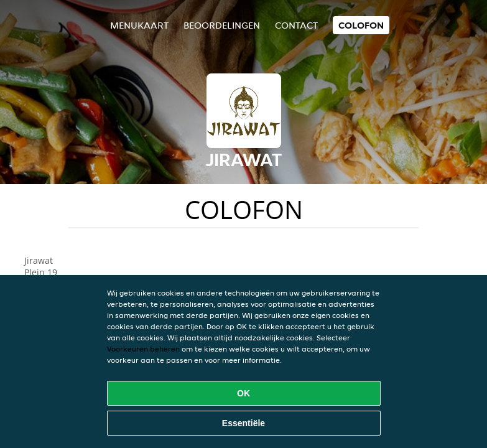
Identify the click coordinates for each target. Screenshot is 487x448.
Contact (296, 25)
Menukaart (139, 25)
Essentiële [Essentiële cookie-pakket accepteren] (243, 423)
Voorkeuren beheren (143, 349)
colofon (361, 25)
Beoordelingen (222, 25)
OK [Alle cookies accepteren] (243, 393)
